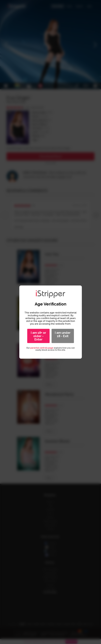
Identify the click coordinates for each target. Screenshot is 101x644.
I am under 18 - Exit (63, 334)
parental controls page (42, 348)
